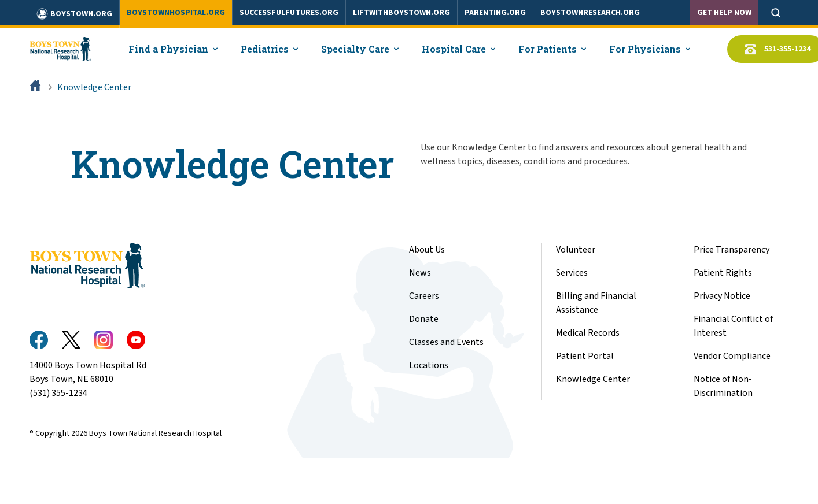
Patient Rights (723, 273)
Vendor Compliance (732, 356)
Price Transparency (732, 250)
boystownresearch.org (590, 13)
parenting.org (495, 13)
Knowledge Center (94, 87)
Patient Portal (585, 356)
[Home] (36, 87)
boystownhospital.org (176, 13)
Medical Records (588, 333)
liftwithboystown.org (401, 13)
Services (572, 273)
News (420, 273)
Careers (424, 296)
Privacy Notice (722, 296)
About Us (427, 250)
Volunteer (576, 250)
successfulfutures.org (289, 13)
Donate (424, 319)
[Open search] (776, 13)
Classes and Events (446, 342)
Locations (429, 365)
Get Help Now (724, 13)
